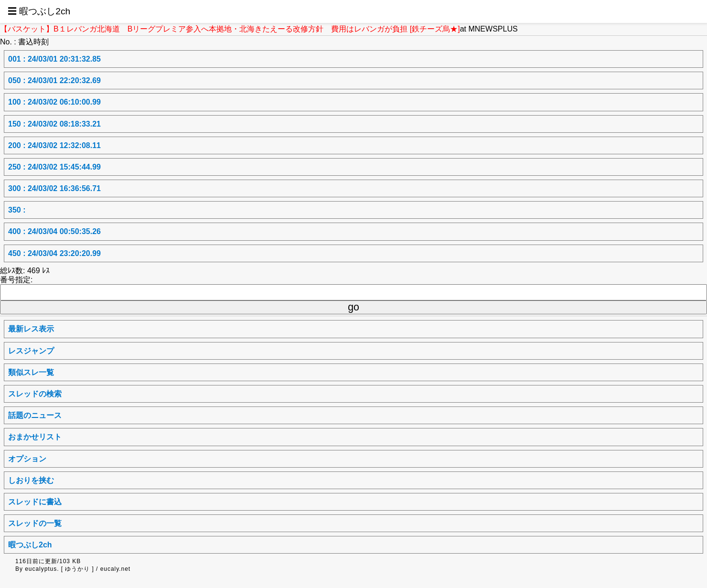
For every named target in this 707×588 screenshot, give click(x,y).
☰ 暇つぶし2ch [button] (39, 11)
